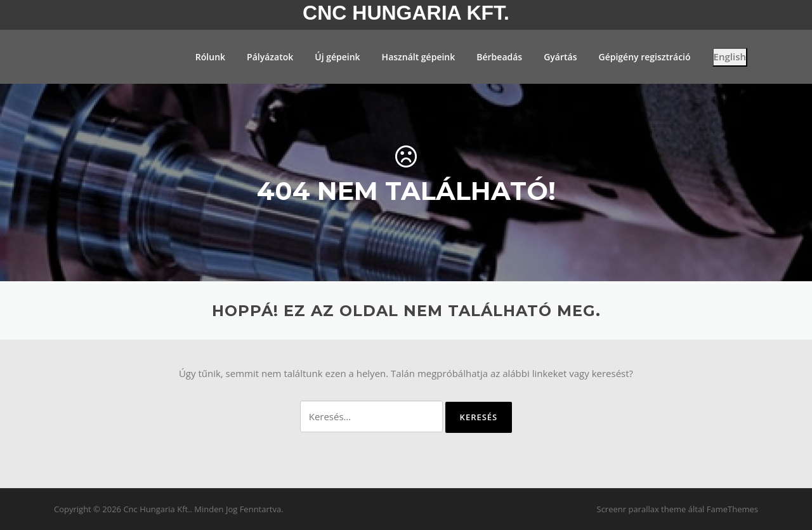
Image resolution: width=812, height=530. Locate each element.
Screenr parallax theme (642, 509)
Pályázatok (270, 57)
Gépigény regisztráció (644, 57)
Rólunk (210, 57)
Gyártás (560, 57)
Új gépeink (337, 57)
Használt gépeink (419, 57)
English (730, 56)
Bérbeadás (499, 57)
